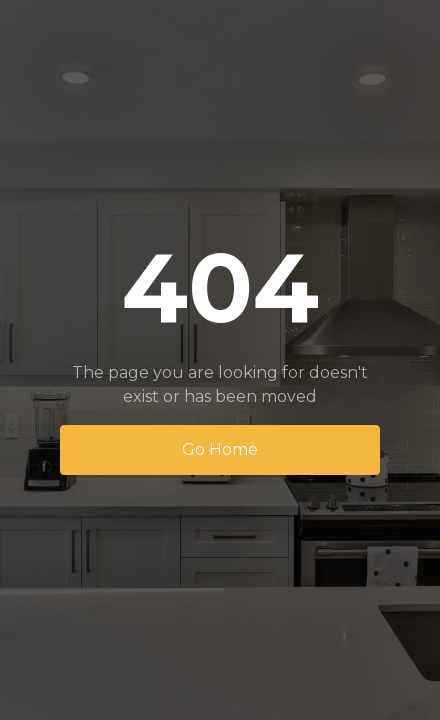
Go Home (220, 449)
